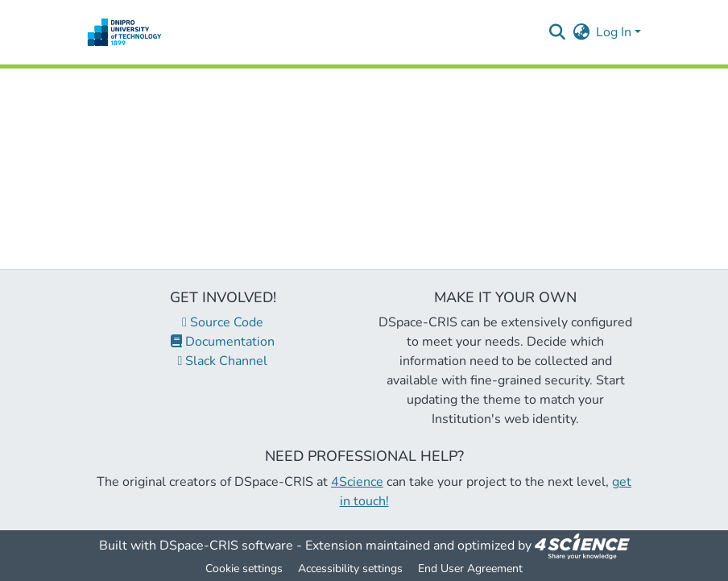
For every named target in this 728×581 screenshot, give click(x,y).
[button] (124, 32)
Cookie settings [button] (244, 569)
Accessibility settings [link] (350, 569)
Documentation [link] (223, 342)
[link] (582, 546)
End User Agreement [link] (470, 569)
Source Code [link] (223, 322)
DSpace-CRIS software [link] (226, 546)
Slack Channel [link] (223, 361)
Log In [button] (615, 32)
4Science (357, 482)
